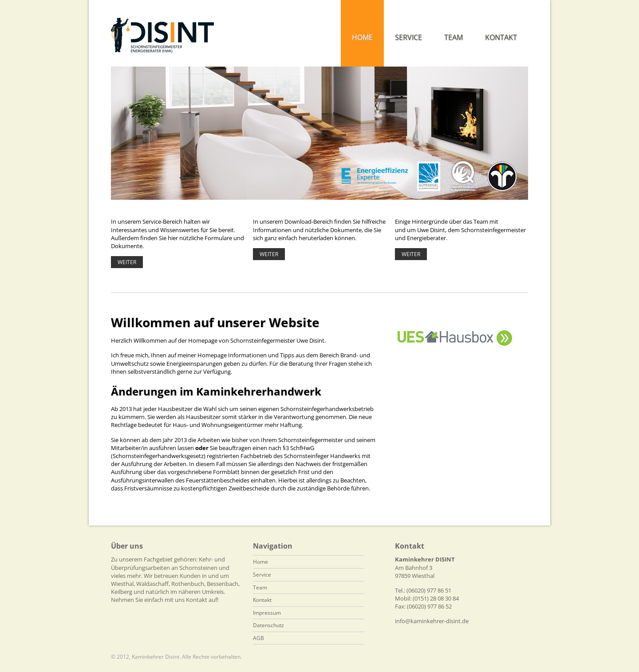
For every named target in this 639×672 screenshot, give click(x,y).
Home (260, 562)
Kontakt (262, 600)
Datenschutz (268, 625)
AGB (258, 638)
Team (260, 587)
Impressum (267, 613)
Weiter (127, 262)
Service (262, 575)
